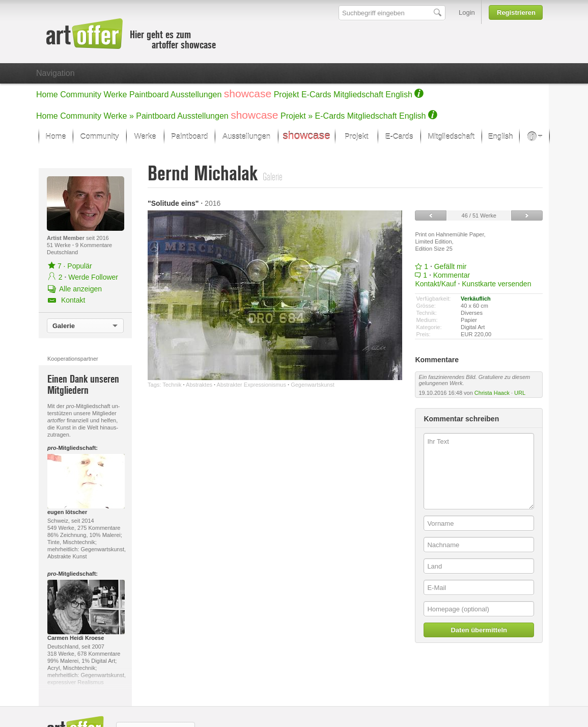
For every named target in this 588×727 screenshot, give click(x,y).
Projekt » (297, 116)
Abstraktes (199, 385)
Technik (172, 385)
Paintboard (149, 95)
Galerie (64, 326)
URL (520, 393)
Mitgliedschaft (358, 95)
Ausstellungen (196, 95)
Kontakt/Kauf (435, 284)
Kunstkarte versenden (496, 284)
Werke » (119, 116)
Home (47, 95)
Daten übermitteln (479, 630)
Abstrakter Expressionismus (251, 385)
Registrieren (516, 12)
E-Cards (316, 95)
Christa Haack (492, 393)
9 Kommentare (94, 245)
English (399, 95)
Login (467, 12)
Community (81, 95)
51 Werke (60, 245)
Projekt (287, 95)
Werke (116, 95)
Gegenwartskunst (313, 385)
